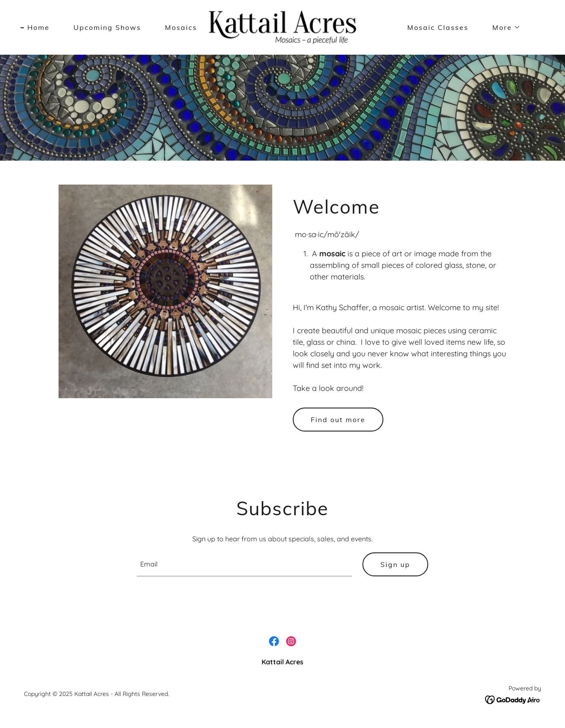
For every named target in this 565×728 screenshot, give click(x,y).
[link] (282, 26)
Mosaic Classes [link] (438, 27)
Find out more (338, 420)
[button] (503, 27)
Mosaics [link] (181, 27)
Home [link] (38, 27)
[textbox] (245, 564)
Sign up (395, 564)
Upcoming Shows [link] (107, 27)
